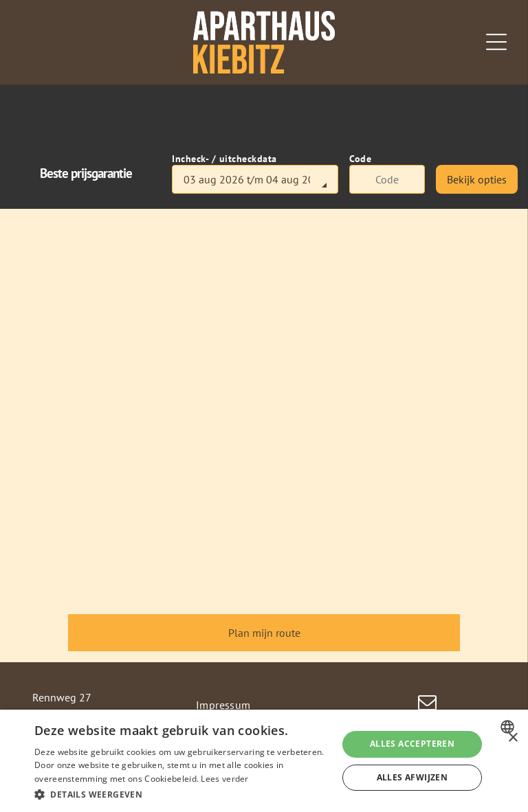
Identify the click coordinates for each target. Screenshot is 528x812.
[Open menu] (496, 42)
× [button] (513, 738)
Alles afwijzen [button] (412, 777)
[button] (181, 794)
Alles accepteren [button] (412, 744)
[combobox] (509, 727)
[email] (428, 704)
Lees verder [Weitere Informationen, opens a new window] (224, 779)
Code (360, 159)
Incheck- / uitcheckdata (224, 159)
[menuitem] (264, 705)
